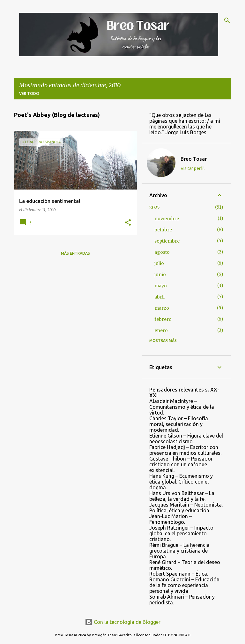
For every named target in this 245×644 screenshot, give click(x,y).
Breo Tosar (194, 159)
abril (160, 297)
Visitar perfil (193, 168)
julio (159, 263)
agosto (162, 252)
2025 (155, 207)
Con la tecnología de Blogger (123, 622)
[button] (128, 223)
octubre (163, 230)
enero (161, 330)
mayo (161, 286)
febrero (163, 319)
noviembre (167, 219)
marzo (162, 308)
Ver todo (29, 93)
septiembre (167, 241)
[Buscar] (227, 20)
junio (160, 275)
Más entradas (75, 253)
